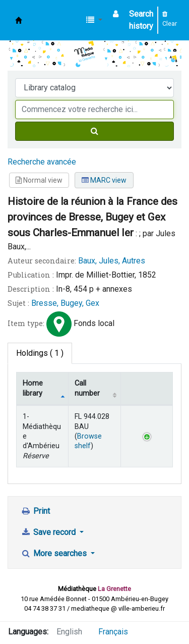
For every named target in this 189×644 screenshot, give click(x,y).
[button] (94, 20)
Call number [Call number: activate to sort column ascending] (87, 388)
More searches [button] (55, 553)
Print (35, 511)
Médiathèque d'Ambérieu (19, 20)
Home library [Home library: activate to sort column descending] (33, 388)
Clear (170, 19)
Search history (141, 20)
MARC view (104, 180)
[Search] (94, 131)
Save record (49, 532)
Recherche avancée (42, 162)
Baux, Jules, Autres (112, 261)
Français (113, 632)
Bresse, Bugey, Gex (65, 303)
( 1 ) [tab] (40, 353)
